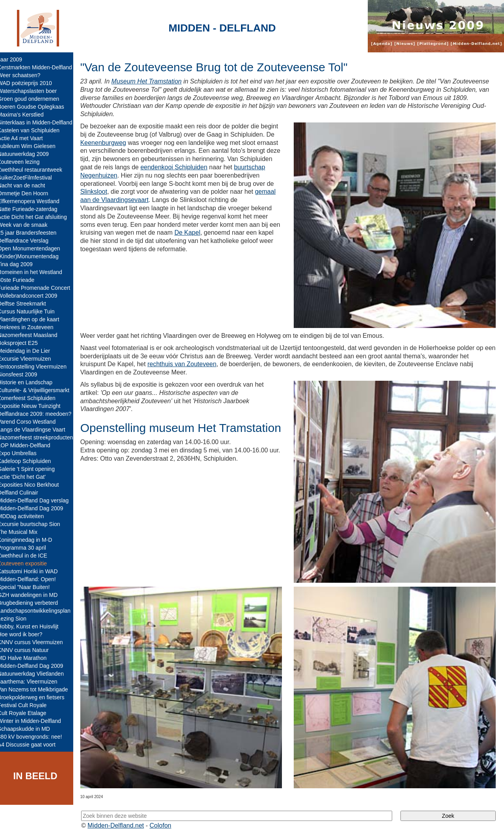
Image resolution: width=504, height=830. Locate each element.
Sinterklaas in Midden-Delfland (41, 122)
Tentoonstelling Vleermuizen (38, 367)
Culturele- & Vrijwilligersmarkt (39, 390)
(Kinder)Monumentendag (34, 256)
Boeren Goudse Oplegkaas (36, 107)
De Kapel (213, 233)
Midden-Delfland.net (121, 817)
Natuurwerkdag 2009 (29, 154)
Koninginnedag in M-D (31, 540)
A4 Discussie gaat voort (32, 745)
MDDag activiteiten (26, 516)
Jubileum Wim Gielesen (32, 146)
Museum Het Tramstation (152, 81)
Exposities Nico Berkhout (34, 485)
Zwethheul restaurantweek (35, 170)
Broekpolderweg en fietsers (37, 697)
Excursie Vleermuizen (30, 359)
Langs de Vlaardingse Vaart (37, 430)
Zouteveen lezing (24, 162)
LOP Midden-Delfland (30, 445)
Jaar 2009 (15, 59)
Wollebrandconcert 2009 (33, 296)
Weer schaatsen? (25, 75)
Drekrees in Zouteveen (31, 327)
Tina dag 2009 (21, 264)
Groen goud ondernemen (34, 99)
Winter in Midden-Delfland (35, 721)
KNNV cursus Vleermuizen (36, 642)
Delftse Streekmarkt (27, 304)
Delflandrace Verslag (29, 241)
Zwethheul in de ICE (28, 556)
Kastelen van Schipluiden (34, 130)
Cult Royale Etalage (28, 713)
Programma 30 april (27, 548)
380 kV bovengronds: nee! (35, 737)
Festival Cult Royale (28, 705)
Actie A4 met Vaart (26, 138)
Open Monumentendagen (34, 248)
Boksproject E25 (23, 343)
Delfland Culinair (23, 493)
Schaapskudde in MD (29, 729)
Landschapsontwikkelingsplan (40, 611)
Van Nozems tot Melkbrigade (38, 689)
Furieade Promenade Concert (39, 288)
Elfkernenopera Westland (34, 201)
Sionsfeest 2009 (23, 374)
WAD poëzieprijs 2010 (30, 83)
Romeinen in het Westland (35, 272)
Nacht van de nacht (27, 185)
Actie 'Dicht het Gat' (27, 477)
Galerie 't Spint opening (32, 469)
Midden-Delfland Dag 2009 (36, 508)
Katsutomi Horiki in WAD (33, 571)
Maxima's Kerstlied (26, 115)
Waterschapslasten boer (33, 91)
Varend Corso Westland (32, 422)
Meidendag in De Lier (29, 351)
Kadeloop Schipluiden (30, 461)
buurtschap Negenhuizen (121, 175)
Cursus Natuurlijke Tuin (32, 311)
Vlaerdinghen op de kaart (34, 319)
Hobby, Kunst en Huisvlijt (34, 626)
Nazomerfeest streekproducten (41, 437)
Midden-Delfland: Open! (32, 579)
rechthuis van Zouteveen (188, 361)
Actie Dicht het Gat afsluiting (38, 217)
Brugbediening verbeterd (33, 603)
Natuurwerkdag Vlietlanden (36, 674)
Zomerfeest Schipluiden (32, 398)
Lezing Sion (18, 619)
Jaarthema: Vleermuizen (33, 682)
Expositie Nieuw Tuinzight (35, 406)
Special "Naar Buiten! (29, 587)
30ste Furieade (21, 280)
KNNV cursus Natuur (29, 650)
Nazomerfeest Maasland (33, 335)
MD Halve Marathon (28, 658)
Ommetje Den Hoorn (28, 193)
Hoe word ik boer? (26, 634)
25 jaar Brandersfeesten (32, 233)
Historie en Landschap (31, 382)
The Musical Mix (23, 532)
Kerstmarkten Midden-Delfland (40, 67)
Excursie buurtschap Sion (34, 524)
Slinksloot (145, 192)
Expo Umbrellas (23, 453)
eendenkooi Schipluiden (214, 167)
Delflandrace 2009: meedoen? (40, 414)
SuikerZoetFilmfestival (30, 178)
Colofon (166, 817)
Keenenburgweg (109, 143)
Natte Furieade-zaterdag (33, 209)
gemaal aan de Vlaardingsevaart (156, 200)
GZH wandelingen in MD (33, 595)
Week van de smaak (28, 225)
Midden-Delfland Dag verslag (39, 500)
